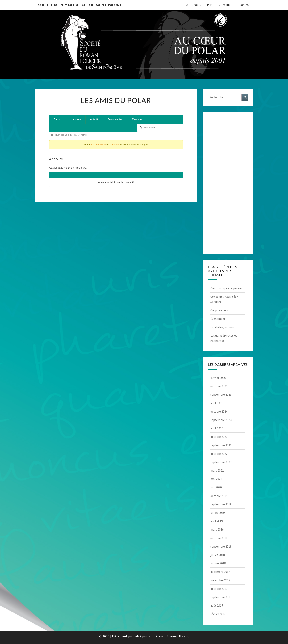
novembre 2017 (220, 580)
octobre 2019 (219, 496)
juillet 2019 (218, 513)
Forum (58, 119)
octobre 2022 (219, 454)
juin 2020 (216, 487)
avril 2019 (217, 521)
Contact (245, 5)
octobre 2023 (219, 437)
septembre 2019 (221, 504)
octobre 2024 (219, 411)
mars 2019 (217, 529)
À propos (192, 5)
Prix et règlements (219, 5)
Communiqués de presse (226, 288)
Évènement (218, 319)
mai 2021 (216, 479)
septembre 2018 (221, 546)
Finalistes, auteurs (222, 327)
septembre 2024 (221, 420)
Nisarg (184, 636)
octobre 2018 (219, 538)
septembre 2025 (221, 394)
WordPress (156, 636)
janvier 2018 (218, 563)
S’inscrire (137, 119)
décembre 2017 (220, 572)
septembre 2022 (221, 462)
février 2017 (218, 614)
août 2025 (217, 403)
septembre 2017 (221, 597)
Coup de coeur (219, 310)
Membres (76, 119)
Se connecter (115, 119)
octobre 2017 (219, 589)
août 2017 (217, 605)
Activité (94, 119)
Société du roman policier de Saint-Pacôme (80, 5)
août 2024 (217, 428)
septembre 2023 (221, 445)
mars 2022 (217, 470)
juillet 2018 (218, 555)
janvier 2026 (218, 378)
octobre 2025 (219, 386)
